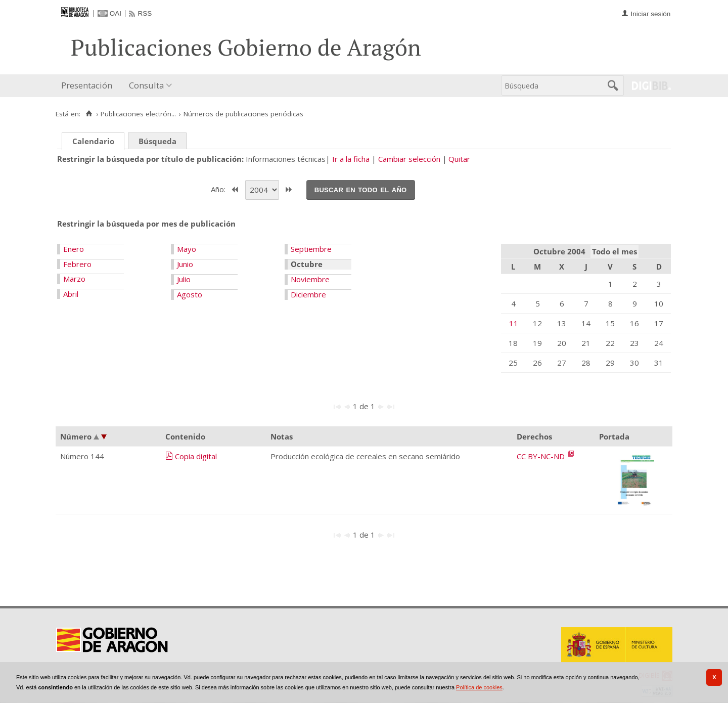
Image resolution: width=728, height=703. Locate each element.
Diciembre (308, 294)
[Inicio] (89, 114)
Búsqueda (157, 141)
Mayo (187, 249)
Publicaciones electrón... (138, 114)
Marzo (74, 279)
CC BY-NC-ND (542, 456)
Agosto (190, 294)
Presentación (87, 85)
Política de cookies (479, 687)
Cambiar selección (409, 159)
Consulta (146, 85)
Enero (74, 249)
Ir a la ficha (351, 159)
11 (514, 323)
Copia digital (196, 456)
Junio (185, 264)
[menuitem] (89, 86)
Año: (219, 189)
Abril (71, 294)
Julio (184, 279)
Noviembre (310, 279)
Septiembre (311, 249)
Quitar (459, 159)
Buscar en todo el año (361, 189)
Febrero (77, 264)
